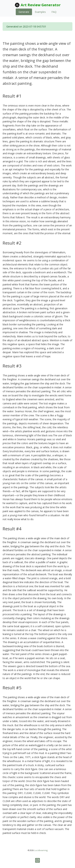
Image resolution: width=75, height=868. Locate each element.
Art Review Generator (38, 5)
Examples (40, 12)
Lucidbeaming (41, 850)
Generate (24, 12)
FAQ (54, 12)
